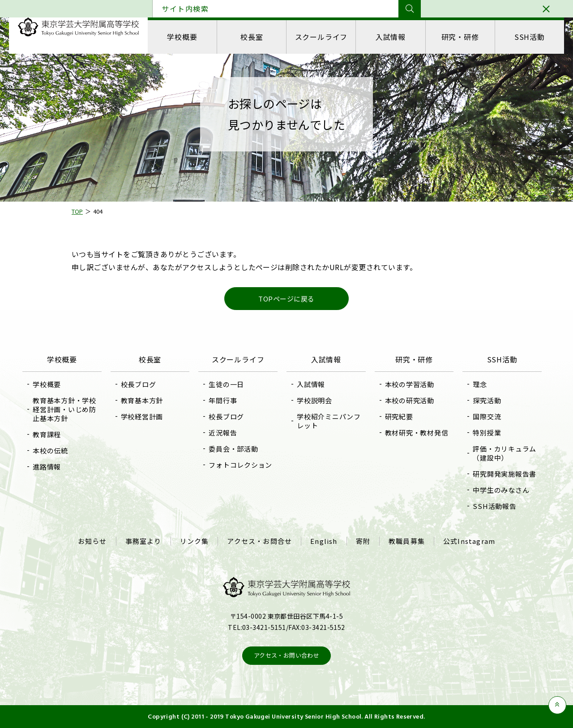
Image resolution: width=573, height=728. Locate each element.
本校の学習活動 (410, 384)
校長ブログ (139, 384)
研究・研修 (460, 37)
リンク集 (195, 541)
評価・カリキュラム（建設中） (505, 453)
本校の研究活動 (410, 400)
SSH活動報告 (494, 506)
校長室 (252, 37)
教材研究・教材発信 (417, 433)
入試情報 (391, 37)
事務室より (143, 541)
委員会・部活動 (233, 449)
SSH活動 (530, 37)
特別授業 (487, 433)
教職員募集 (407, 541)
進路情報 (47, 467)
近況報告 (223, 433)
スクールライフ (321, 37)
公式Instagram (469, 541)
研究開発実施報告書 (505, 474)
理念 (480, 384)
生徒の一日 (226, 384)
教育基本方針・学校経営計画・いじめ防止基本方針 (64, 409)
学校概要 (182, 37)
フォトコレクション (240, 465)
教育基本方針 (142, 400)
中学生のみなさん (501, 490)
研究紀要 (399, 416)
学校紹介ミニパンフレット (329, 421)
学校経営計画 (142, 416)
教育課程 (47, 434)
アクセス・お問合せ (259, 541)
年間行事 (223, 400)
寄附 (363, 541)
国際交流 (487, 416)
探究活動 (487, 400)
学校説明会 (314, 400)
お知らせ (92, 541)
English (324, 541)
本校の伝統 (50, 450)
